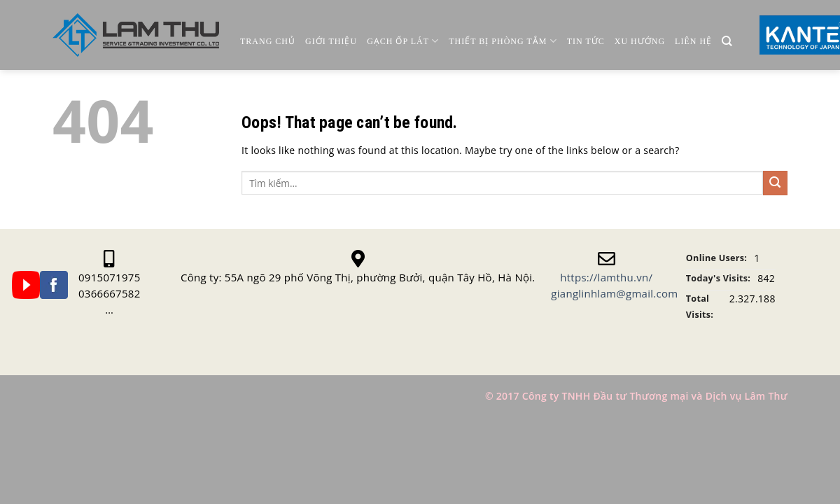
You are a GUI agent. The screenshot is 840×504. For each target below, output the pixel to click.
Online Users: (716, 258)
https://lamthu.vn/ (606, 277)
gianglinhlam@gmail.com (614, 293)
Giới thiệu (331, 41)
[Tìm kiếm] (727, 42)
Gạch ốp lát (403, 41)
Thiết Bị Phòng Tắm (503, 41)
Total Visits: (700, 307)
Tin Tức (586, 41)
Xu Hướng (640, 41)
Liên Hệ (693, 41)
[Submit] (775, 183)
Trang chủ (268, 41)
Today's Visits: (718, 278)
